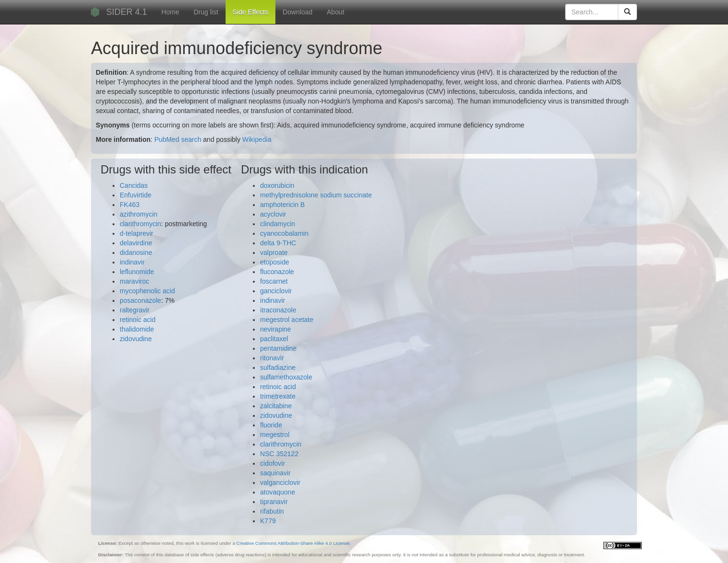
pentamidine (278, 348)
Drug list (206, 12)
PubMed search (178, 139)
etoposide (275, 262)
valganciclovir (280, 483)
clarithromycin (140, 224)
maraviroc (134, 281)
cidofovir (273, 463)
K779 (268, 521)
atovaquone (278, 492)
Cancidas (134, 185)
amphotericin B (282, 205)
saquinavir (275, 473)
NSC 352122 (279, 454)
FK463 (130, 205)
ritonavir (272, 358)
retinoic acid (138, 320)
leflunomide (137, 272)
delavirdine (136, 243)
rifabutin (272, 511)
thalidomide (137, 329)
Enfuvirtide (136, 195)
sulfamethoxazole (286, 377)
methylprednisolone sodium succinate (316, 195)
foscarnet (274, 281)
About (336, 12)
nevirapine (276, 329)
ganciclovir (276, 291)
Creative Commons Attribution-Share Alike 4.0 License (293, 543)
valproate (274, 253)
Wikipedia (257, 139)
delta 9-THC (278, 243)
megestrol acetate (287, 320)
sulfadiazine (278, 368)
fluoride (271, 425)
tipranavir (274, 502)
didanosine (136, 253)
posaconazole (140, 300)
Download (297, 12)
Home (170, 12)
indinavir (132, 262)
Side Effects (250, 12)
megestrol (275, 435)
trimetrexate (278, 396)
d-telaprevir (136, 233)
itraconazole (278, 310)
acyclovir (273, 214)
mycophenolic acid (147, 291)
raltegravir (135, 310)
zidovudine (136, 339)
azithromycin (139, 214)
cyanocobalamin (284, 233)
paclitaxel (274, 339)
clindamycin (278, 224)
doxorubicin (277, 185)
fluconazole (277, 272)
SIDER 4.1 (127, 12)
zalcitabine (276, 406)
